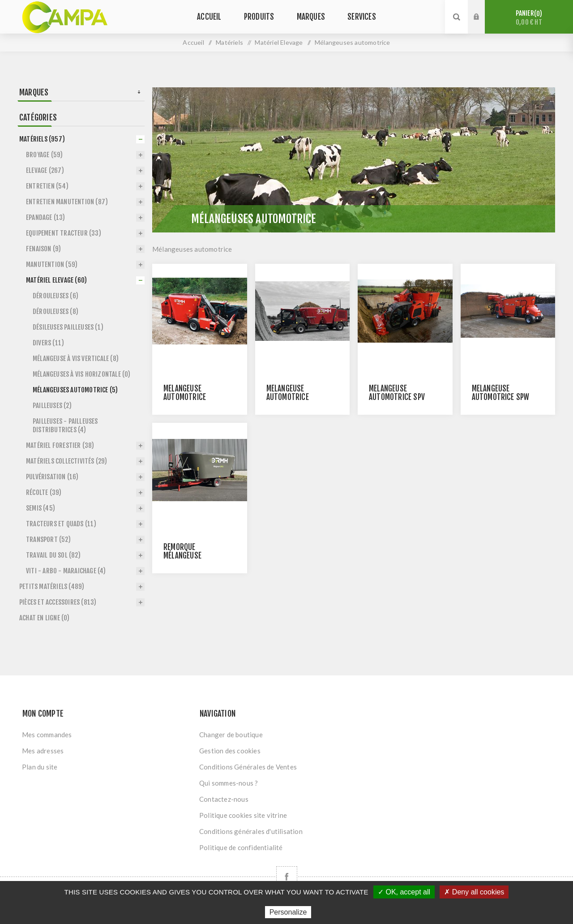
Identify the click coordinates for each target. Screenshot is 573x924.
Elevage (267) (45, 170)
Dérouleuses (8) (56, 312)
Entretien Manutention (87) (67, 202)
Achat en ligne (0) (45, 618)
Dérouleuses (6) (56, 296)
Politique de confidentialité (241, 847)
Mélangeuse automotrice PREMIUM (288, 397)
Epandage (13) (46, 217)
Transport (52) (48, 539)
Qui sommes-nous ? (229, 783)
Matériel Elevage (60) (56, 280)
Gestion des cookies (230, 751)
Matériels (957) (42, 139)
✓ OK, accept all (404, 892)
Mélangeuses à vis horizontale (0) (82, 374)
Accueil (193, 42)
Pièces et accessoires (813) (58, 602)
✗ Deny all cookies (474, 892)
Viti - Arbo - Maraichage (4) (66, 571)
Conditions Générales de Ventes (248, 767)
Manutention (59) (52, 264)
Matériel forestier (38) (60, 445)
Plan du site (40, 767)
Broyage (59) (44, 155)
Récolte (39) (44, 492)
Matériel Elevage (279, 42)
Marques (34, 92)
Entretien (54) (47, 186)
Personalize (288, 912)
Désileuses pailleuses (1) (68, 327)
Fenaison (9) (43, 249)
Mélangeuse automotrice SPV (397, 393)
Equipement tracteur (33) (64, 233)
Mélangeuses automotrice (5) (75, 390)
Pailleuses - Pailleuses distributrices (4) (65, 425)
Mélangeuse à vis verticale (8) (76, 359)
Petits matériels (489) (52, 587)
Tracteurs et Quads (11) (61, 524)
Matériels (229, 42)
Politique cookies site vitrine (243, 815)
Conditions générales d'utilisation (251, 831)
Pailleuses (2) (52, 406)
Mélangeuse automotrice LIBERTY (185, 397)
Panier (529, 18)
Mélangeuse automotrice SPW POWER (501, 397)
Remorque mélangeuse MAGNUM (182, 556)
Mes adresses (43, 751)
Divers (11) (48, 343)
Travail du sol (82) (53, 555)
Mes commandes (47, 735)
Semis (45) (41, 508)
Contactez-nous (224, 799)
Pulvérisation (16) (52, 477)
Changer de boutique (231, 735)
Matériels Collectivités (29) (67, 461)
